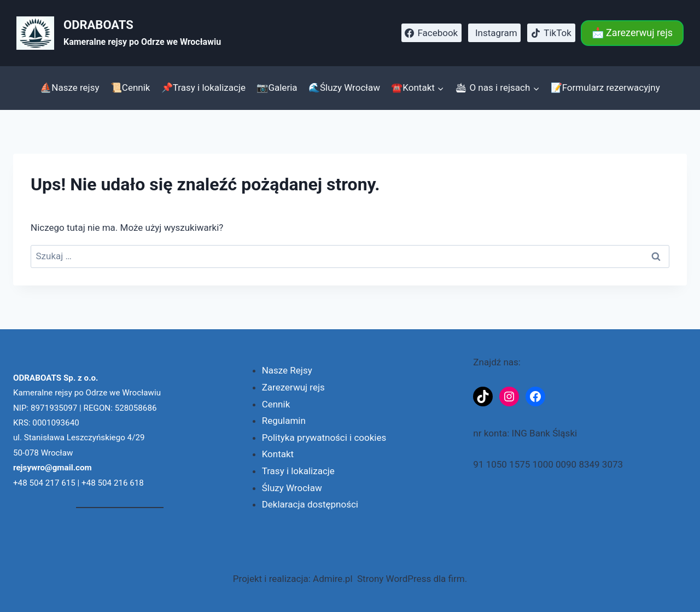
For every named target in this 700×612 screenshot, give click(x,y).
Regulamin (284, 421)
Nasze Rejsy (287, 370)
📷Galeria (277, 88)
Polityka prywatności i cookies (324, 438)
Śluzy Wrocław (292, 488)
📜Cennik (130, 88)
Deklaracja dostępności (310, 504)
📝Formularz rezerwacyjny (605, 88)
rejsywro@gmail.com (52, 468)
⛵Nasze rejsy (69, 88)
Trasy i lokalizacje (298, 471)
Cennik (276, 404)
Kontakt (278, 454)
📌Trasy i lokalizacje (203, 88)
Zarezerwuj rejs (293, 387)
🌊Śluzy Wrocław (344, 88)
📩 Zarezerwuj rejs (632, 33)
